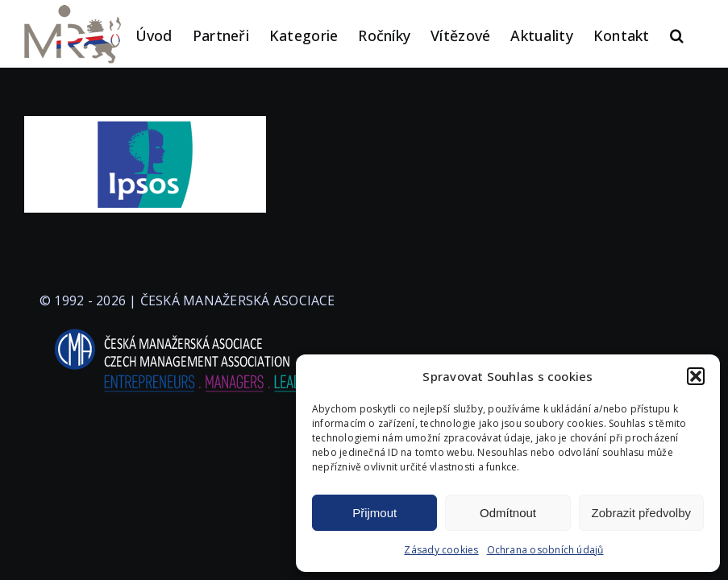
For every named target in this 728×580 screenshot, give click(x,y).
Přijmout (374, 513)
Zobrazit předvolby (641, 513)
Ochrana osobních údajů (545, 550)
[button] (696, 376)
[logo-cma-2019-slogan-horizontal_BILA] (187, 329)
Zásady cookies (441, 550)
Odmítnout (508, 513)
